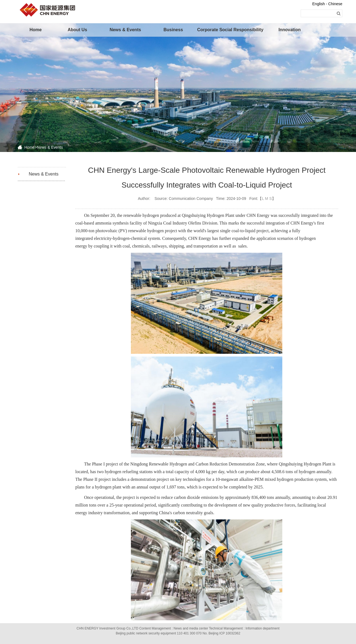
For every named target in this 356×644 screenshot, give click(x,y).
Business (173, 30)
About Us (77, 30)
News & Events (125, 30)
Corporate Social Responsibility (220, 30)
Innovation (290, 30)
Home (36, 30)
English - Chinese (327, 4)
